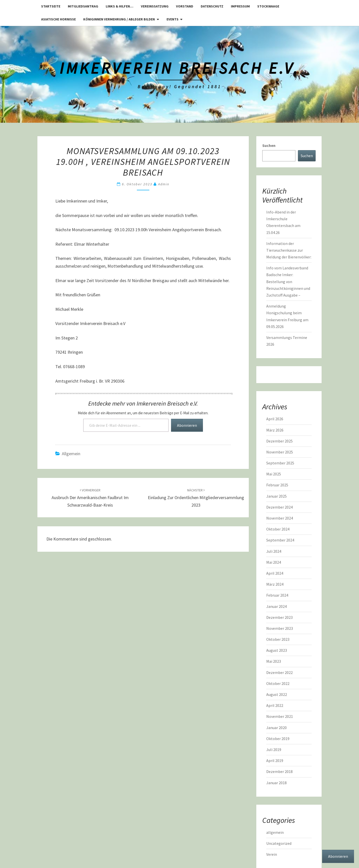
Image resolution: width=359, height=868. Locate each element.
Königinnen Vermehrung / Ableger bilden (119, 19)
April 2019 (275, 760)
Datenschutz (212, 6)
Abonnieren (187, 425)
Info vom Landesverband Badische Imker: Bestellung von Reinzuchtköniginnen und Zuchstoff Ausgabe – (288, 281)
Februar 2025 (277, 485)
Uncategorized (279, 843)
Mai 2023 (274, 661)
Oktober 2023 (278, 639)
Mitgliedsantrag (83, 6)
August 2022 (277, 694)
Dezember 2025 (279, 441)
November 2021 (280, 716)
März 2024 (275, 584)
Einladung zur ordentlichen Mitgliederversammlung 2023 (196, 498)
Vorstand (185, 6)
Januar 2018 (276, 783)
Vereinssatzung (155, 6)
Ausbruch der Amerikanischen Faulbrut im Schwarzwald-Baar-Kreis (90, 498)
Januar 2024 (276, 606)
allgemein (71, 454)
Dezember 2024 (279, 507)
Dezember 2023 (279, 617)
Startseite (51, 6)
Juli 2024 (274, 551)
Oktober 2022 (278, 683)
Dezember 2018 (279, 771)
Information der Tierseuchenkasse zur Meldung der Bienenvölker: (289, 250)
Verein (272, 854)
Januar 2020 (276, 728)
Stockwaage (268, 6)
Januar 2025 (276, 496)
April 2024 (275, 573)
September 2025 (280, 463)
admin (164, 184)
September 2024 (280, 540)
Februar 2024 (277, 595)
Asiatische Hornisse (58, 19)
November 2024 (280, 518)
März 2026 (275, 430)
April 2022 (275, 705)
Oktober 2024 (278, 529)
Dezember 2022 (279, 672)
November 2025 (280, 452)
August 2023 (277, 650)
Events (173, 19)
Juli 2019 (274, 750)
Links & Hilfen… (120, 6)
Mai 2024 (274, 562)
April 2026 (275, 419)
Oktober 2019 (278, 739)
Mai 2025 (274, 474)
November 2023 (280, 628)
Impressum (240, 6)
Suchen (269, 145)
